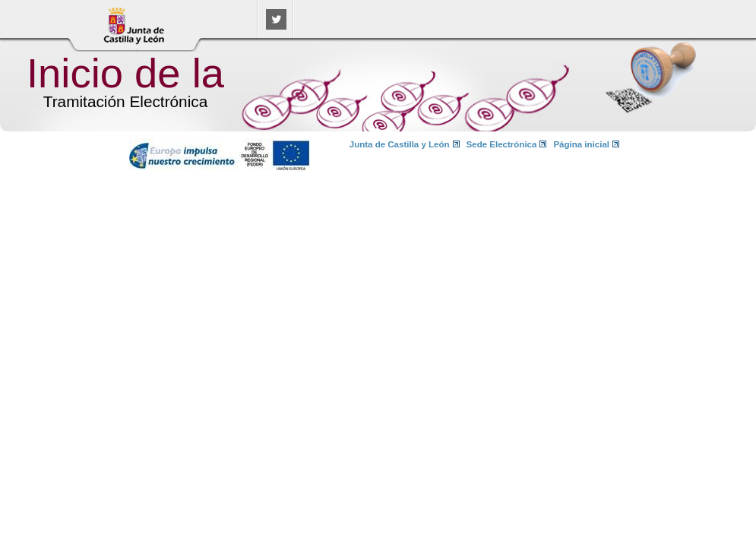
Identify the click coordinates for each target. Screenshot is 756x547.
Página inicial (581, 144)
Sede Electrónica (502, 144)
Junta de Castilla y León (400, 144)
